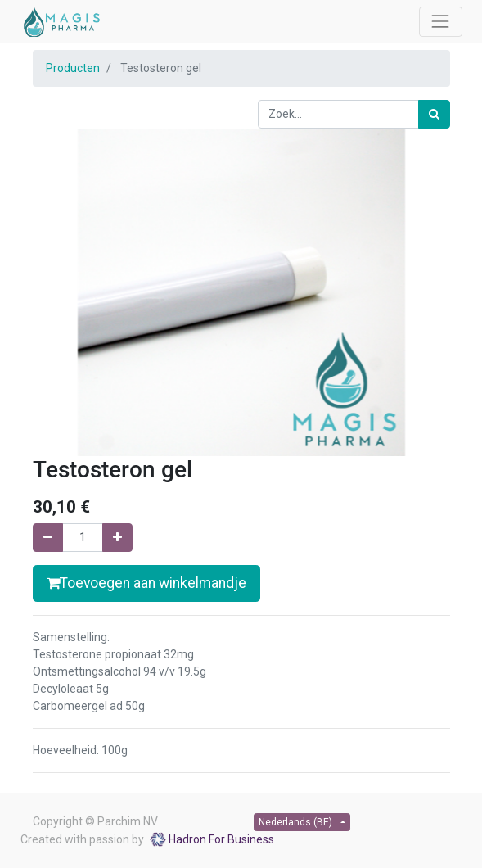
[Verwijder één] (48, 538)
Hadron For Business (221, 839)
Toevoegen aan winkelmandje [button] (146, 583)
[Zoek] (434, 114)
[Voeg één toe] (117, 538)
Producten (73, 68)
